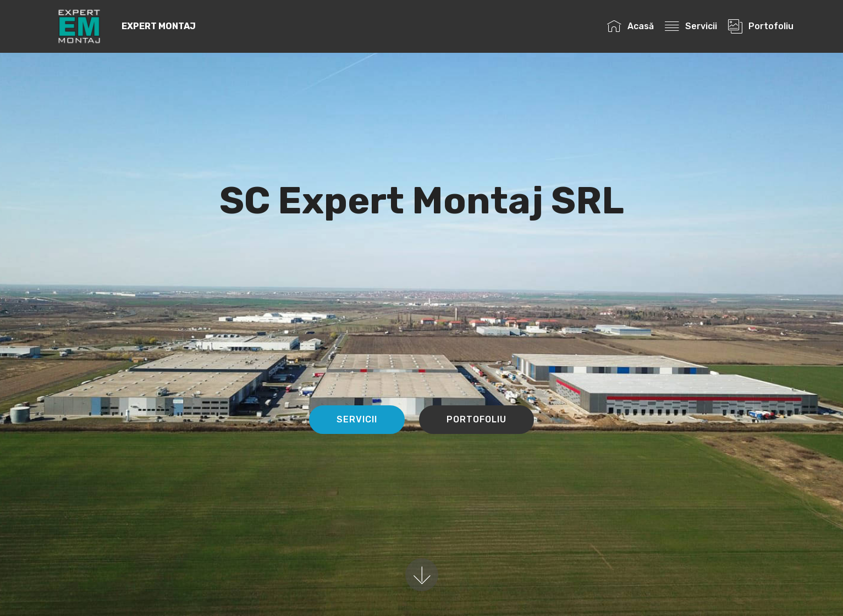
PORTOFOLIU (476, 419)
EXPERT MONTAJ (159, 26)
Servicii (691, 26)
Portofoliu (761, 26)
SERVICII (357, 419)
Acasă (630, 26)
